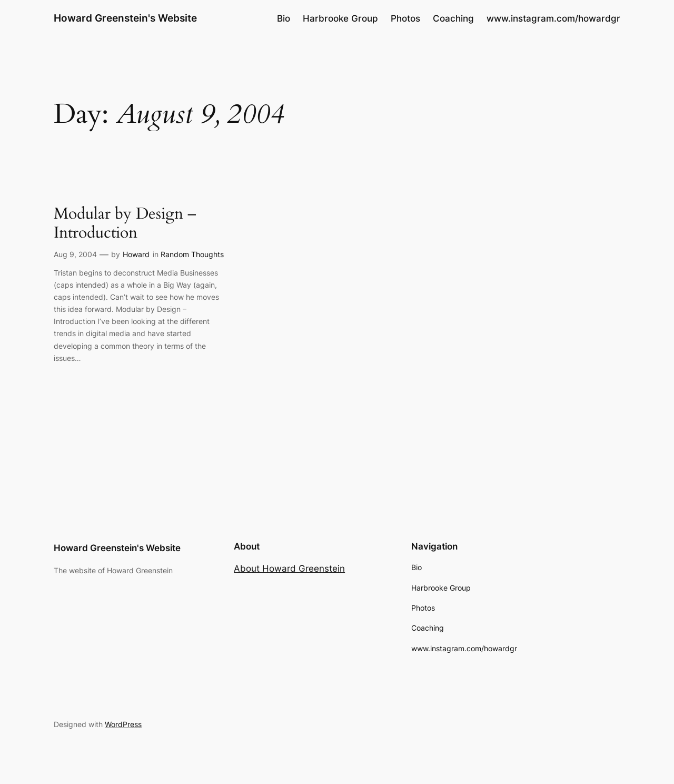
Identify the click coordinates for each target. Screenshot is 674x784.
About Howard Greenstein (289, 569)
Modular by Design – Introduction (125, 224)
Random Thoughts (192, 254)
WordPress (123, 724)
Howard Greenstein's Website (125, 18)
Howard (136, 254)
